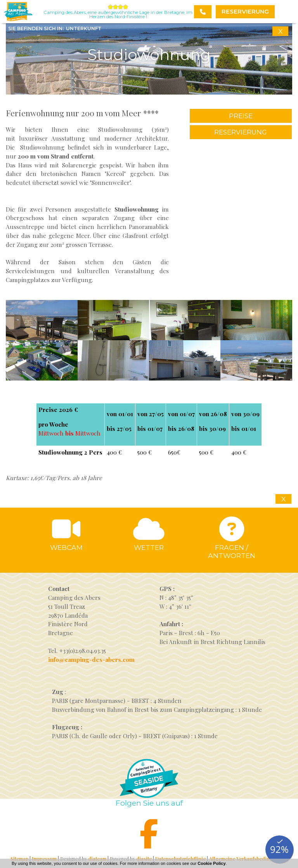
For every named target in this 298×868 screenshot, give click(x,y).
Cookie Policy (211, 863)
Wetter (149, 547)
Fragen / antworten (232, 551)
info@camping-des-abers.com (91, 660)
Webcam (66, 547)
